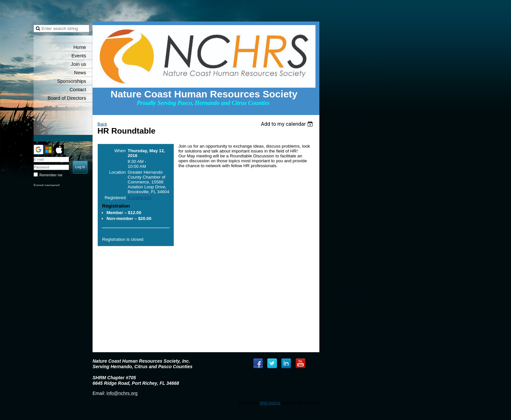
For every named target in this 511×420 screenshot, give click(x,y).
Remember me (51, 175)
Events (79, 56)
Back (102, 124)
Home (80, 47)
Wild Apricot (270, 403)
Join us (79, 64)
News (80, 73)
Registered (115, 198)
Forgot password (46, 185)
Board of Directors (67, 98)
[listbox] (288, 124)
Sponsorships (72, 81)
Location (117, 172)
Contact (78, 90)
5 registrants (140, 198)
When (120, 151)
